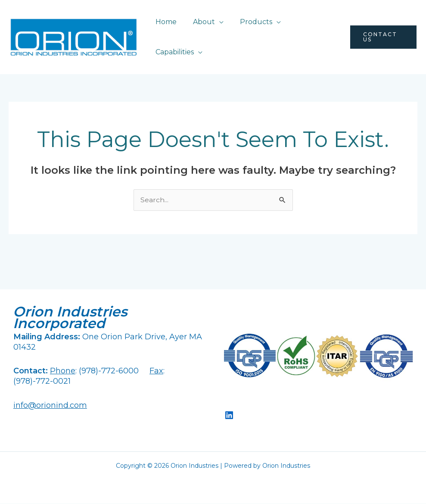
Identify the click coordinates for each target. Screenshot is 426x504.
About (200, 22)
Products (250, 22)
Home (165, 22)
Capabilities (173, 52)
